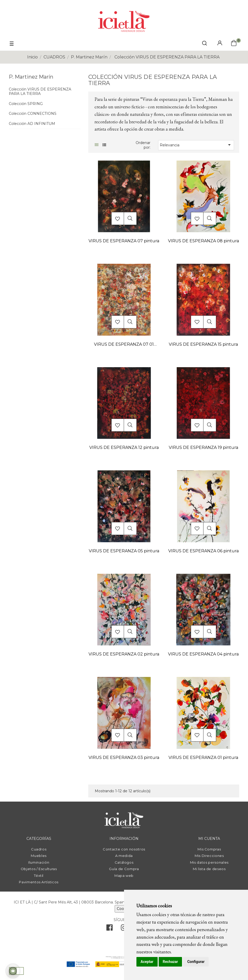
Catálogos (124, 862)
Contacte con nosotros (124, 849)
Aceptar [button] (147, 962)
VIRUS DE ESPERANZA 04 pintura (203, 654)
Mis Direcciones (209, 856)
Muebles (39, 856)
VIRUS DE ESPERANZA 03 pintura (124, 757)
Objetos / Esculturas (39, 869)
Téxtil (39, 876)
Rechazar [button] (170, 962)
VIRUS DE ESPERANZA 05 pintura (124, 551)
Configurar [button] (196, 962)
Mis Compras (209, 849)
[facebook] (110, 929)
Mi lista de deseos (209, 869)
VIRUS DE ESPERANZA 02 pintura (124, 654)
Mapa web (124, 876)
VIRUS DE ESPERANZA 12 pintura (124, 447)
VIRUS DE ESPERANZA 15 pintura (203, 344)
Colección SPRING (26, 104)
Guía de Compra (124, 869)
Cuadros (39, 849)
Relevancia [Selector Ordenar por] (196, 145)
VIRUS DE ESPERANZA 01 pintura (203, 757)
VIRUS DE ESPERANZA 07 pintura (124, 241)
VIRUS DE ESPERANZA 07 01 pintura (124, 345)
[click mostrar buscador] (205, 44)
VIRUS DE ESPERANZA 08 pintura (203, 241)
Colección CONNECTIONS (33, 114)
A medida (124, 856)
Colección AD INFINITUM (32, 124)
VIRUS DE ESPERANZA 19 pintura (203, 447)
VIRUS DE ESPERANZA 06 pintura (203, 551)
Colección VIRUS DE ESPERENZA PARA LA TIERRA (40, 92)
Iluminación (39, 862)
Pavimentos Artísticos (39, 882)
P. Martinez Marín (31, 77)
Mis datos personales (209, 862)
